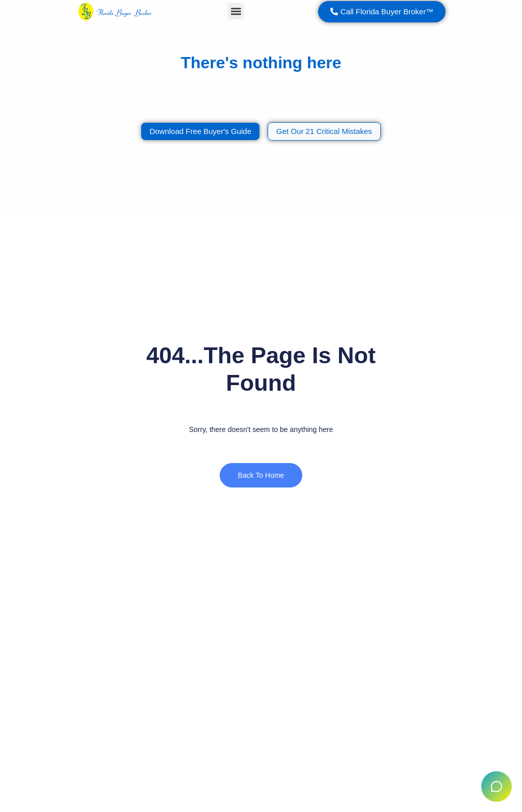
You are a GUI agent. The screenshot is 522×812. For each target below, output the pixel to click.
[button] (236, 11)
